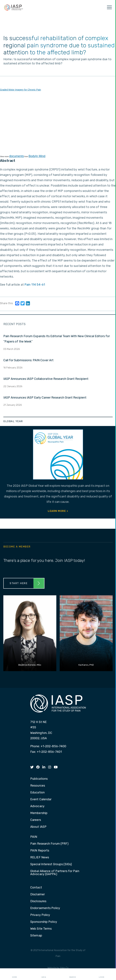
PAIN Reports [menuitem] (40, 851)
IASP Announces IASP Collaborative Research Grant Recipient (46, 379)
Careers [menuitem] (36, 820)
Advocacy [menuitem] (37, 806)
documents (17, 156)
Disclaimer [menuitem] (38, 894)
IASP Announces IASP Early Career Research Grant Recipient (45, 398)
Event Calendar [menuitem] (41, 799)
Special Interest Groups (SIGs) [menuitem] (51, 864)
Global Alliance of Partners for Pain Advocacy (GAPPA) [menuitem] (55, 873)
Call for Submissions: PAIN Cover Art (28, 360)
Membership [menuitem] (39, 813)
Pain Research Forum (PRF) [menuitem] (49, 844)
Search (73, 974)
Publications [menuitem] (39, 779)
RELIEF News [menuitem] (40, 858)
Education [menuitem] (37, 793)
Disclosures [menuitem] (38, 901)
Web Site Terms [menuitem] (41, 929)
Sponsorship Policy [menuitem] (44, 922)
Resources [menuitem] (38, 786)
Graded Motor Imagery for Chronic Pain (20, 90)
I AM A (44, 974)
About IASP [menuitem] (38, 827)
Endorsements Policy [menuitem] (45, 908)
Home (14, 974)
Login (101, 974)
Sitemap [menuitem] (36, 936)
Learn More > (58, 511)
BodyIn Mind (37, 156)
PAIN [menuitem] (34, 837)
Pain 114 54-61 (35, 285)
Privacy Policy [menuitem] (40, 915)
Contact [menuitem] (36, 888)
